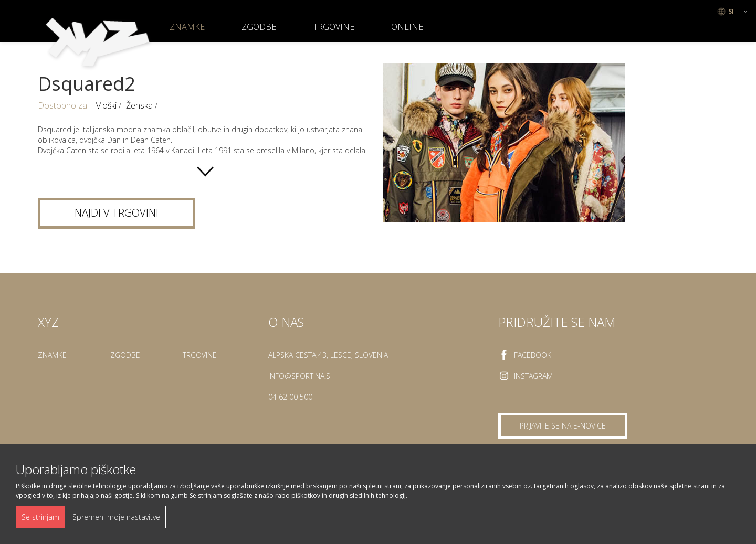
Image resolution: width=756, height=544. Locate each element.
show (205, 172)
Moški (107, 105)
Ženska (140, 105)
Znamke (187, 27)
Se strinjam (40, 517)
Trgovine (334, 27)
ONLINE (407, 27)
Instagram (533, 376)
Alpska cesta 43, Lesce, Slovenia (328, 355)
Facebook (533, 355)
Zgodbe (259, 27)
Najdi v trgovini (117, 213)
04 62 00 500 (290, 397)
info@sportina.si (300, 376)
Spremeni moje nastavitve (116, 517)
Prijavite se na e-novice (563, 426)
